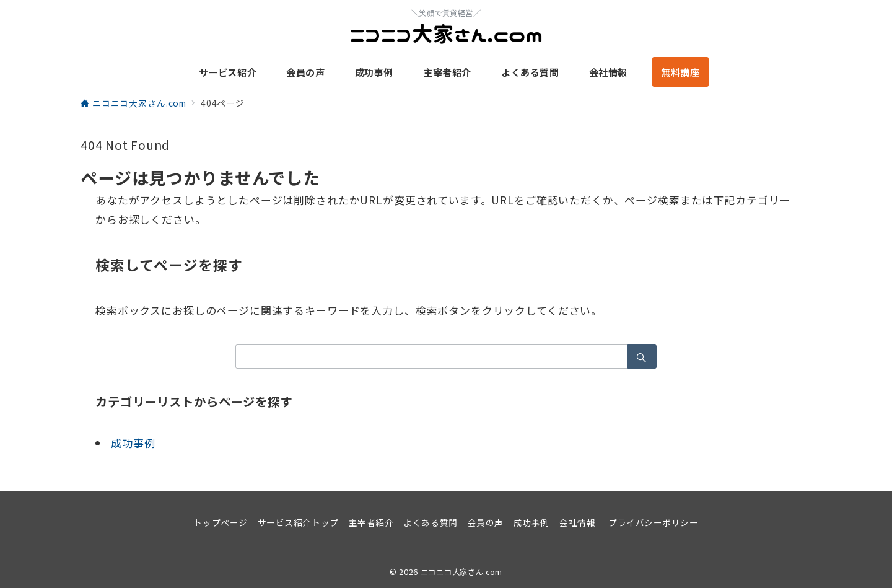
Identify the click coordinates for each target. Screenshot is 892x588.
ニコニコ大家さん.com (461, 572)
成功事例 (133, 443)
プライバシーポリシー (653, 522)
